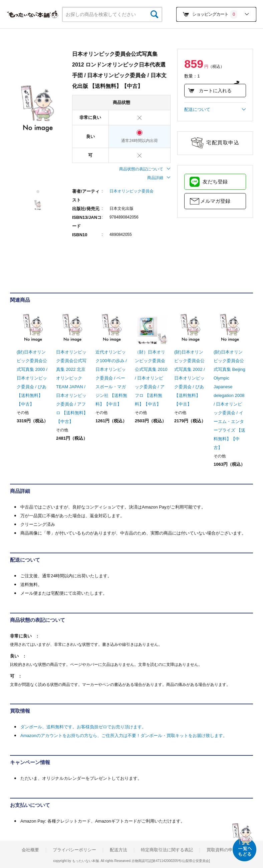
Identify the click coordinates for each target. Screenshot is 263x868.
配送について (215, 110)
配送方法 (118, 850)
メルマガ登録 (215, 201)
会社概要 (30, 850)
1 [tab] (38, 192)
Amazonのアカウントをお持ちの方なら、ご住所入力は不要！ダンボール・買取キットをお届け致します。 (124, 736)
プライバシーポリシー (74, 850)
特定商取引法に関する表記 (167, 850)
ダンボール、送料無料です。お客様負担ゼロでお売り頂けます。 (83, 727)
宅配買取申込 (223, 142)
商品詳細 (159, 178)
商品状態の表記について (145, 169)
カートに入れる (210, 91)
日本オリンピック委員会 (131, 191)
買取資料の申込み (224, 850)
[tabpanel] (38, 109)
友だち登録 (215, 182)
